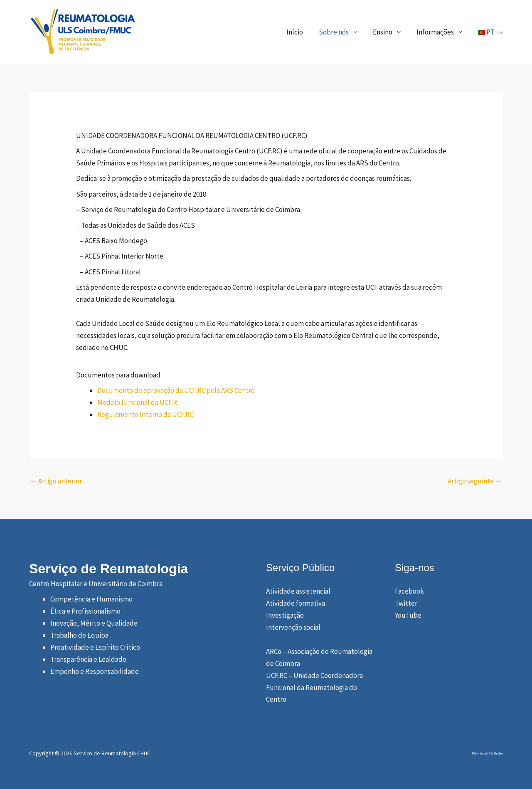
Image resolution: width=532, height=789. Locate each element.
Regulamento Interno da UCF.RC (145, 414)
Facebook (409, 591)
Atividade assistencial (298, 591)
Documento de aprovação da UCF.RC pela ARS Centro (176, 390)
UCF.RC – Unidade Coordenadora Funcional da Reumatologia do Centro (314, 688)
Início (300, 32)
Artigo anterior (56, 481)
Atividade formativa (296, 603)
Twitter (406, 603)
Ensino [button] (385, 32)
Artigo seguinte (475, 481)
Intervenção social (293, 627)
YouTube (408, 615)
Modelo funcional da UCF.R (137, 402)
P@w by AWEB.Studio (487, 753)
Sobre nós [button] (338, 32)
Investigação (285, 615)
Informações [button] (436, 32)
